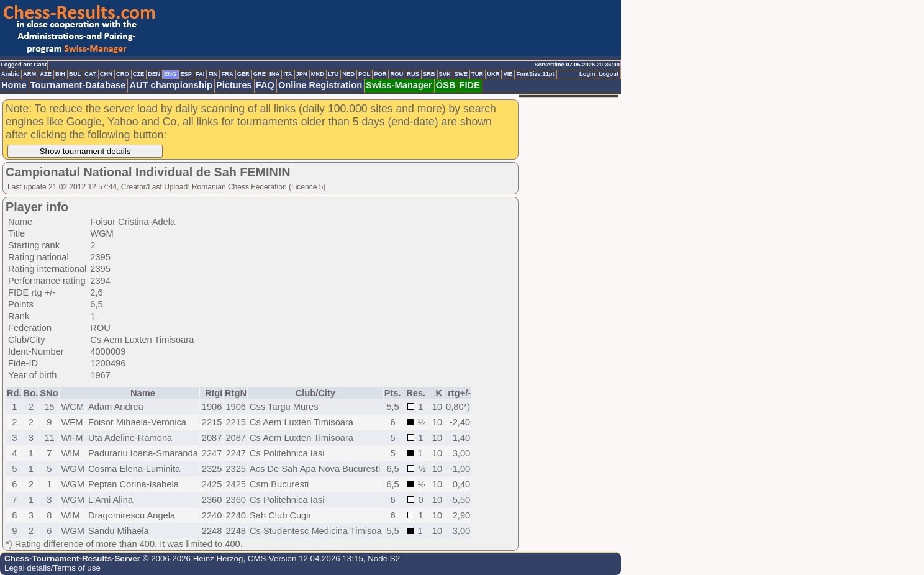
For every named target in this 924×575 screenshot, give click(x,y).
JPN (302, 74)
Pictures (234, 85)
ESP (186, 74)
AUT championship (171, 85)
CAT (90, 74)
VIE (508, 74)
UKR (493, 74)
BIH (60, 74)
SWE (461, 74)
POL (364, 74)
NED (348, 74)
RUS (413, 74)
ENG (170, 74)
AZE (46, 74)
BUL (75, 74)
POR (380, 74)
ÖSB (446, 85)
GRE (260, 74)
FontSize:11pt (535, 74)
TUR (477, 74)
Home (14, 85)
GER (243, 74)
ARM (29, 74)
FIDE (470, 85)
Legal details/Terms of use (52, 568)
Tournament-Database (78, 85)
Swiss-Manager (399, 85)
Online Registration (320, 85)
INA (274, 74)
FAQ (265, 85)
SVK (445, 74)
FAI (200, 74)
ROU (396, 74)
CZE (139, 74)
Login (587, 74)
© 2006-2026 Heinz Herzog (192, 559)
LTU (333, 74)
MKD (318, 74)
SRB (429, 74)
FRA (227, 74)
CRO (123, 74)
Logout (609, 74)
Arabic (10, 74)
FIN (213, 74)
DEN (154, 74)
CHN (106, 74)
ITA (288, 74)
